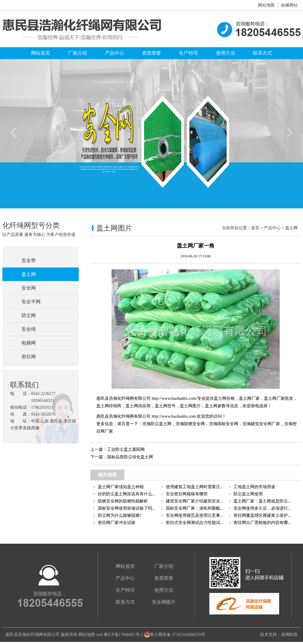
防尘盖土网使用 (248, 494)
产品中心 (115, 53)
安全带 (29, 260)
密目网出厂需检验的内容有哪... (262, 523)
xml (100, 635)
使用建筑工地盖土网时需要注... (195, 487)
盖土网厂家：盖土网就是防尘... (262, 501)
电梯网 (29, 343)
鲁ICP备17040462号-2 (123, 635)
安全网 (29, 288)
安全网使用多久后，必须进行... (262, 508)
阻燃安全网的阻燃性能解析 (123, 501)
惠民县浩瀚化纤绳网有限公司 (33, 635)
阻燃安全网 (194, 424)
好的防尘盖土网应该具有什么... (127, 494)
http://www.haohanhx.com (174, 416)
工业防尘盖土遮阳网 (126, 449)
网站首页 (41, 53)
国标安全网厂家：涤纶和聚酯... (195, 508)
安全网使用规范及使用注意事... (195, 515)
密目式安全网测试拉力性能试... (195, 523)
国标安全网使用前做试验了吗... (127, 508)
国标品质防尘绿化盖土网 (130, 457)
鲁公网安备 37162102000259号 (175, 635)
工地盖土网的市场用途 (254, 487)
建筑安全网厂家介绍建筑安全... (195, 501)
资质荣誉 (151, 53)
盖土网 (29, 274)
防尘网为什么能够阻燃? (120, 515)
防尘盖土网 (161, 424)
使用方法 (225, 53)
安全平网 (31, 302)
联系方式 (262, 53)
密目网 (29, 357)
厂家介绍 (78, 53)
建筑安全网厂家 (265, 424)
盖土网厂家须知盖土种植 (121, 487)
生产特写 (188, 53)
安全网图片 (164, 602)
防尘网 (29, 315)
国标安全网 (228, 424)
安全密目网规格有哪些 (187, 494)
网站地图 (266, 5)
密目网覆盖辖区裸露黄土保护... (262, 515)
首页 (255, 228)
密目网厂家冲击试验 (117, 523)
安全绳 (29, 329)
